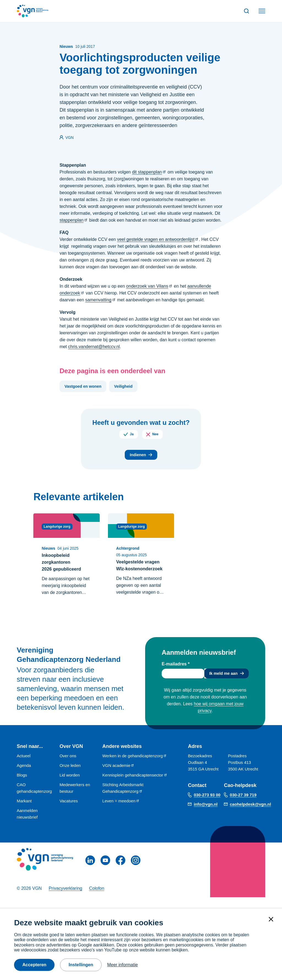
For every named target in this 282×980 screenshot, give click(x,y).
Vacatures (69, 812)
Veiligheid (130, 387)
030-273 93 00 (207, 806)
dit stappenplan (149, 172)
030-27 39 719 (243, 806)
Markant (24, 812)
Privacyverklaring (66, 899)
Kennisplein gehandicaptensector (135, 786)
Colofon (97, 899)
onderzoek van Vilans (149, 286)
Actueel (24, 766)
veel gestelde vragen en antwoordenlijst (158, 239)
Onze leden (70, 776)
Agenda (24, 776)
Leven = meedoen (121, 812)
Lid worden (70, 786)
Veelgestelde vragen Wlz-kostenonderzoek (137, 572)
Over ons (68, 766)
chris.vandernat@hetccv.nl (94, 347)
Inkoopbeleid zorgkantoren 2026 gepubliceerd (63, 565)
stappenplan (74, 220)
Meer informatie (122, 965)
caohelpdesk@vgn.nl (251, 815)
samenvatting (101, 300)
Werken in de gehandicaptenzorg (135, 766)
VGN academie (119, 776)
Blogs (22, 786)
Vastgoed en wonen (86, 387)
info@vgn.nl (206, 815)
